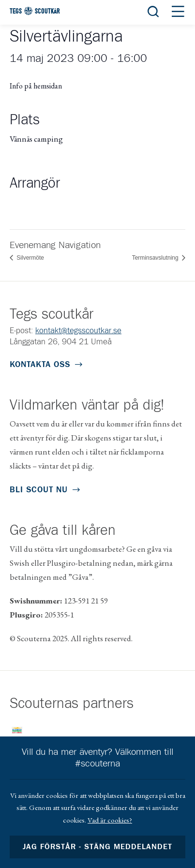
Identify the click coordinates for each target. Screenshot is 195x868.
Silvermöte (30, 258)
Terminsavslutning (156, 258)
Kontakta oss (40, 365)
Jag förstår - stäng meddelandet (98, 847)
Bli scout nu (39, 490)
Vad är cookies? (110, 820)
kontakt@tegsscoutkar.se (78, 331)
